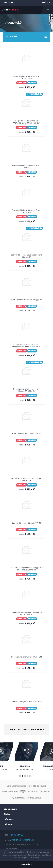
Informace (9, 819)
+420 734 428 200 (16, 835)
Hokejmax (9, 824)
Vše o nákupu (10, 809)
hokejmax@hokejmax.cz (23, 840)
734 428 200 (8, 3)
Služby (7, 814)
